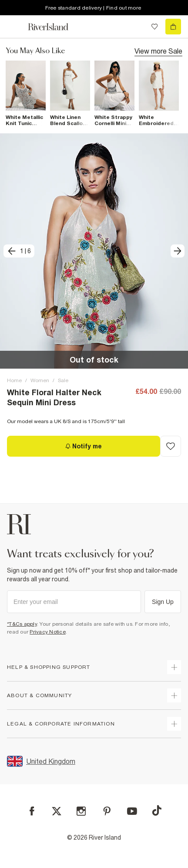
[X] (57, 811)
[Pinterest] (107, 811)
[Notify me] (84, 446)
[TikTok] (157, 810)
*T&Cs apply (22, 624)
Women (40, 380)
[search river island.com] (137, 27)
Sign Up (163, 602)
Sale (63, 380)
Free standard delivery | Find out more (93, 8)
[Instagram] (81, 811)
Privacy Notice (48, 632)
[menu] (15, 27)
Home (14, 380)
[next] (178, 251)
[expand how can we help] (174, 667)
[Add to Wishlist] (171, 446)
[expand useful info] (174, 695)
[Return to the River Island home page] (54, 27)
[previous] (19, 251)
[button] (94, 251)
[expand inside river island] (174, 724)
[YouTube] (132, 811)
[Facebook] (32, 811)
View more (158, 51)
